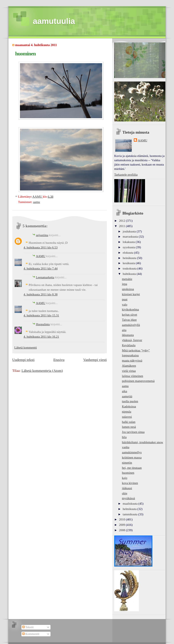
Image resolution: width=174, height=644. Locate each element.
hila (124, 437)
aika (125, 391)
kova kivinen (130, 483)
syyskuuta (129, 247)
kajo (125, 478)
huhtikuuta (130, 274)
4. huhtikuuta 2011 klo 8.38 (41, 294)
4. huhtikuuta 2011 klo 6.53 (41, 247)
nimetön (127, 463)
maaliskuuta (130, 504)
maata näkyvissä (132, 360)
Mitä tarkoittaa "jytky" (136, 350)
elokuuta (128, 253)
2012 (122, 221)
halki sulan (129, 422)
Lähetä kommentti (26, 348)
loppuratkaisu (130, 355)
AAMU (41, 256)
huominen (128, 473)
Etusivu (59, 360)
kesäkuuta (129, 263)
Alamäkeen (129, 366)
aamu (37, 202)
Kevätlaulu (129, 345)
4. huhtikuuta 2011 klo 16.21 (41, 337)
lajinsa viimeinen (133, 376)
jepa (125, 284)
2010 (122, 519)
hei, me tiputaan (132, 468)
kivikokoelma (131, 309)
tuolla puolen (130, 401)
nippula (127, 412)
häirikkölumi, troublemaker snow (143, 442)
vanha (126, 447)
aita (124, 330)
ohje (125, 493)
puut (125, 299)
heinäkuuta (130, 258)
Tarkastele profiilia (126, 175)
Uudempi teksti (23, 360)
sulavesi (127, 417)
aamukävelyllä (131, 325)
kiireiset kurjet (131, 294)
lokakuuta (129, 242)
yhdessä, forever (132, 340)
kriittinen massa (132, 457)
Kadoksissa (129, 406)
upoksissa (128, 289)
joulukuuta (130, 231)
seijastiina (42, 235)
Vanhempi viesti (95, 360)
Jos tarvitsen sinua (133, 432)
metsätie (127, 279)
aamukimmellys (132, 452)
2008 (122, 530)
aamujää (127, 396)
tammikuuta (130, 514)
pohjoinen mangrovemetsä (138, 381)
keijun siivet (130, 315)
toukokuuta (130, 268)
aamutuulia (54, 21)
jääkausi (127, 488)
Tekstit (28, 627)
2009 (122, 525)
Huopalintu (43, 324)
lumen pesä (129, 427)
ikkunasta (128, 335)
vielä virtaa (129, 371)
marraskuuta (131, 237)
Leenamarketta (45, 277)
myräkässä (128, 498)
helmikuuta (130, 509)
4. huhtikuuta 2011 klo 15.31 (41, 315)
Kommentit (31, 634)
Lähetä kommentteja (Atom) (42, 371)
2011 (122, 226)
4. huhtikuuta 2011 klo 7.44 (41, 268)
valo (125, 304)
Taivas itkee (129, 320)
